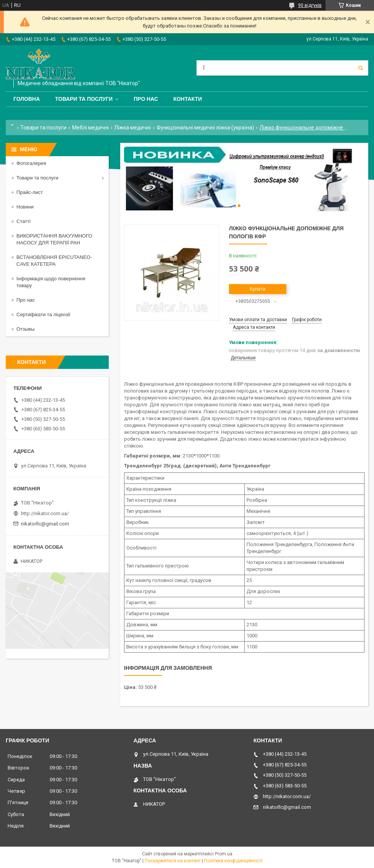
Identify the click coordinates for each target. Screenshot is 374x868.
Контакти (188, 99)
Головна (27, 99)
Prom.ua (224, 854)
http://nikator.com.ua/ (45, 513)
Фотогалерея (31, 163)
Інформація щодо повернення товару (51, 282)
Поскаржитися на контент (173, 861)
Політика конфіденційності (233, 861)
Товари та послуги (84, 99)
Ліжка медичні (132, 128)
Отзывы (26, 329)
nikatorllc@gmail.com (45, 524)
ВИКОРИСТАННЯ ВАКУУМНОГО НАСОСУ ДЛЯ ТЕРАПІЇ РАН (54, 239)
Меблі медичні (90, 128)
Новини (25, 207)
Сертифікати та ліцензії (43, 314)
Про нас (146, 99)
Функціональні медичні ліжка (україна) (205, 128)
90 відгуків (310, 5)
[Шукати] (361, 68)
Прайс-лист (30, 192)
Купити (258, 289)
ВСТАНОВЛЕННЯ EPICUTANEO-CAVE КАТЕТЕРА (54, 261)
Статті (23, 221)
